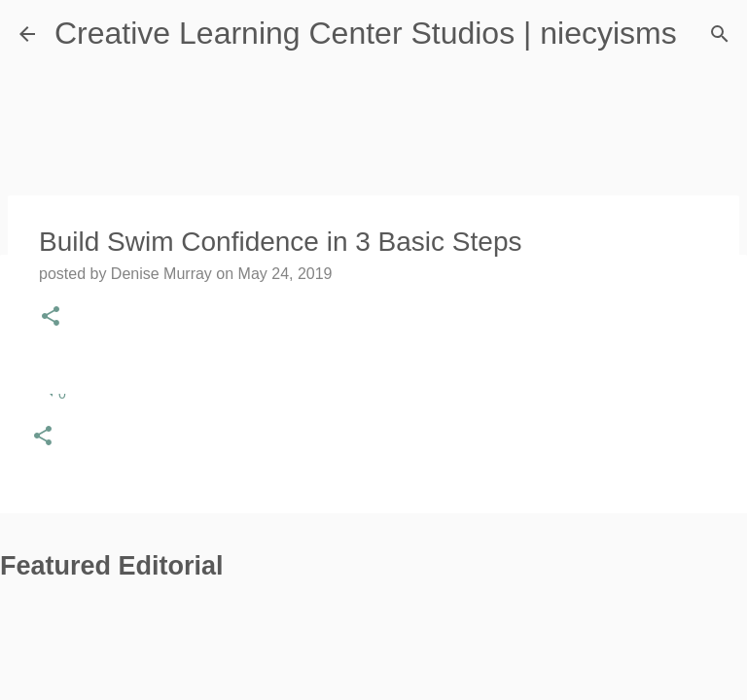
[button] (43, 437)
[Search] (720, 34)
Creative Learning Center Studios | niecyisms (366, 33)
